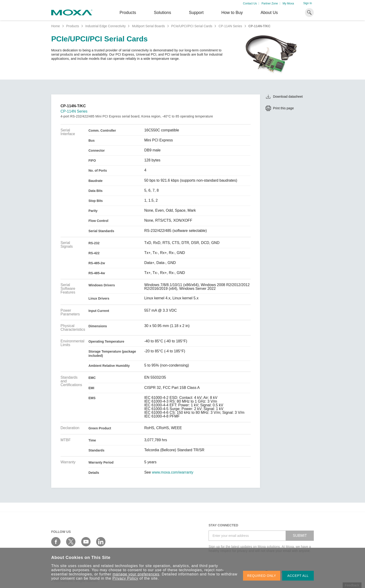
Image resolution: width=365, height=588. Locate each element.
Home (56, 26)
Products (73, 26)
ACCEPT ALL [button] (298, 576)
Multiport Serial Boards (149, 26)
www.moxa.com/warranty (173, 472)
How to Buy (232, 13)
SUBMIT (300, 536)
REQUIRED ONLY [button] (262, 576)
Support (196, 13)
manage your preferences (136, 574)
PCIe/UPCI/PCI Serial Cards (192, 26)
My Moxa (288, 3)
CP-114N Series (230, 26)
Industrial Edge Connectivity (105, 26)
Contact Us (250, 3)
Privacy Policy (125, 578)
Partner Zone (270, 3)
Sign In (308, 3)
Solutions (162, 13)
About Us (269, 13)
